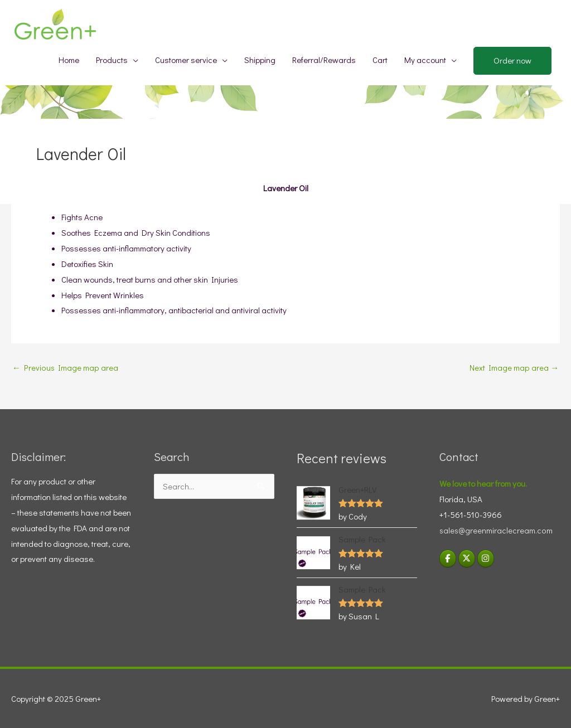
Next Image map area (514, 368)
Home (69, 60)
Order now (512, 60)
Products (112, 60)
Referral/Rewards (324, 60)
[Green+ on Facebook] (448, 559)
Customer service (186, 60)
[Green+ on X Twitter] (467, 559)
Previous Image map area (65, 368)
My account (425, 60)
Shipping (260, 60)
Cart (380, 60)
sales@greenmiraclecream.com (496, 530)
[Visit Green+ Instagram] (486, 559)
